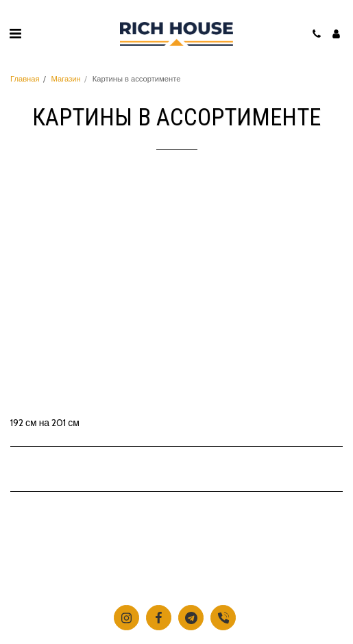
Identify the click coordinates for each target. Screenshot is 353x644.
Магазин (66, 79)
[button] (15, 34)
